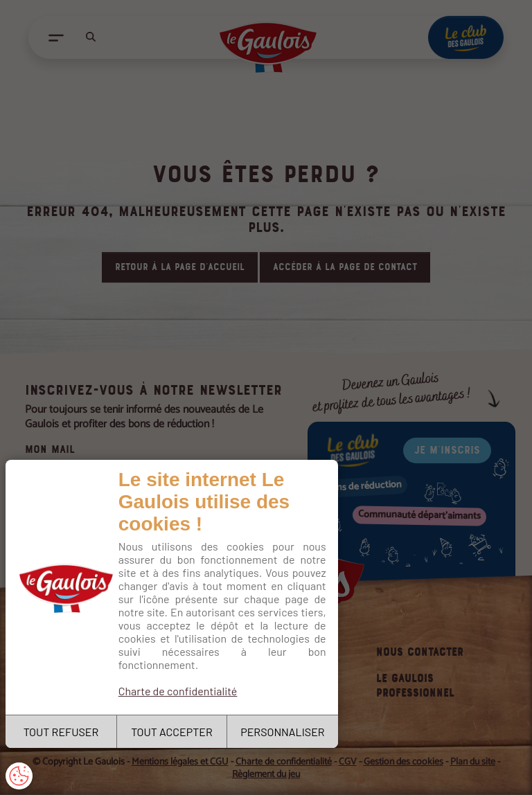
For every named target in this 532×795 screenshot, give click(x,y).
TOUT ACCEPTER (172, 732)
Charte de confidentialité (178, 691)
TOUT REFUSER (61, 732)
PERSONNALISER (282, 732)
